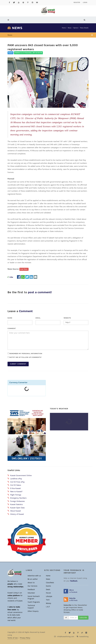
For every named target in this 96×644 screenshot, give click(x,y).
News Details (84, 28)
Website (67, 318)
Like (11, 277)
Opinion (76, 28)
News (70, 28)
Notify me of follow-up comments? (25, 357)
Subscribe (83, 618)
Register (77, 2)
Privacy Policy (25, 638)
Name (10, 318)
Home (64, 28)
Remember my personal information (25, 353)
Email (38, 318)
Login (85, 2)
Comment (12, 328)
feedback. (74, 581)
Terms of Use (13, 638)
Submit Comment (18, 364)
